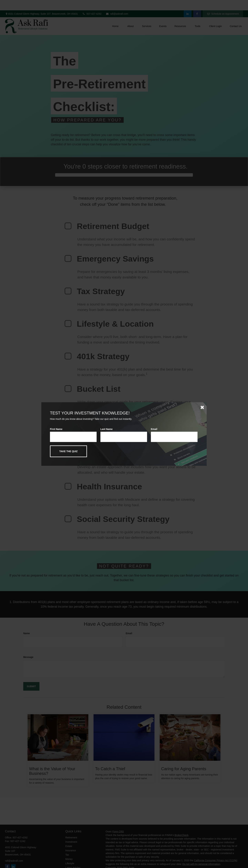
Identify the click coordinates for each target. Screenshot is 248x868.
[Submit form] (68, 451)
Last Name (107, 429)
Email (154, 429)
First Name (56, 429)
